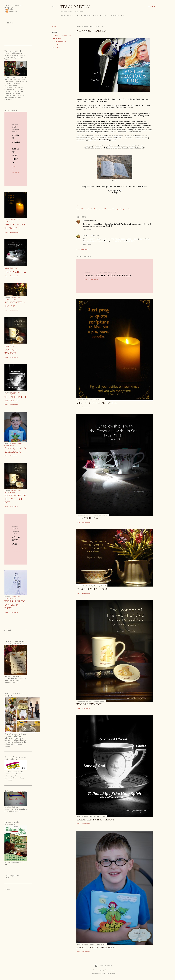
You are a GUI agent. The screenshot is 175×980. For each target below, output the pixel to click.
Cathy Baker (88, 221)
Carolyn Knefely (89, 236)
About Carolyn (84, 16)
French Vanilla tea (59, 41)
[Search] (151, 7)
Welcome (71, 16)
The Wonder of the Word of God (15, 499)
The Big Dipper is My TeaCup (95, 820)
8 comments (86, 952)
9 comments (86, 708)
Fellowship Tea (87, 518)
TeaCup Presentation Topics (106, 16)
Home (63, 16)
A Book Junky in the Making (96, 947)
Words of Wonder (89, 704)
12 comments (93, 280)
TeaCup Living (75, 7)
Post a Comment (83, 249)
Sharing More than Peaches (97, 403)
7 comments (16, 551)
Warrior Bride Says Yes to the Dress (15, 605)
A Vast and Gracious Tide (61, 36)
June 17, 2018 (87, 229)
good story (56, 44)
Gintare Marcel (109, 970)
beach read (56, 38)
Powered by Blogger (103, 966)
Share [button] (54, 27)
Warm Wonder (16, 540)
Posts (9, 10)
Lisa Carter (56, 47)
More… (124, 16)
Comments (12, 12)
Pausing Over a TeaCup (92, 589)
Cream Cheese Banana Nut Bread (107, 275)
